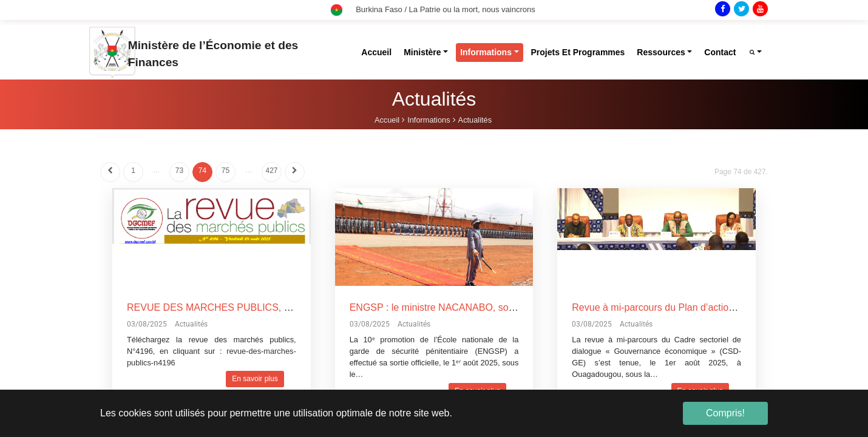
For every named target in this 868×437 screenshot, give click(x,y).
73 (179, 171)
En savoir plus (255, 379)
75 (225, 171)
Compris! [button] (725, 413)
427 (271, 171)
